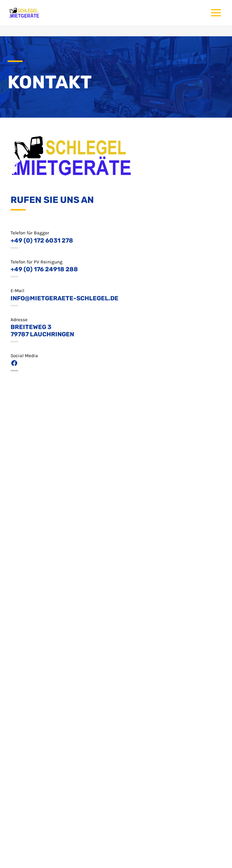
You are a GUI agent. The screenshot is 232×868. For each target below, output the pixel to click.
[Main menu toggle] (216, 13)
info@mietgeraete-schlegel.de (64, 298)
